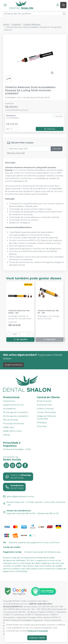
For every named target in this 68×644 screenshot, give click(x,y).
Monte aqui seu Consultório (16, 412)
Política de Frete (44, 405)
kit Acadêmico (10, 409)
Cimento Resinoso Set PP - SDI (48, 312)
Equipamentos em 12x (13, 405)
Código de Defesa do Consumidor (46, 417)
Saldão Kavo (9, 427)
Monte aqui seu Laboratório (16, 416)
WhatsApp (42, 423)
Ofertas (6, 435)
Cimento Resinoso (32, 24)
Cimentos (16, 24)
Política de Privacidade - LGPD (17, 449)
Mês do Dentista (10, 420)
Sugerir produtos (13, 365)
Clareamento (9, 401)
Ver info (58, 116)
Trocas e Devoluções (46, 412)
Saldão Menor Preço (12, 431)
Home (6, 24)
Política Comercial (45, 409)
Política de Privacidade (37, 631)
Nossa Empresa (44, 401)
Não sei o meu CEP (16, 153)
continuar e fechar (37, 638)
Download (42, 426)
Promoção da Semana (13, 424)
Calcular (57, 149)
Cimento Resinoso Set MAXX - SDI (19, 312)
